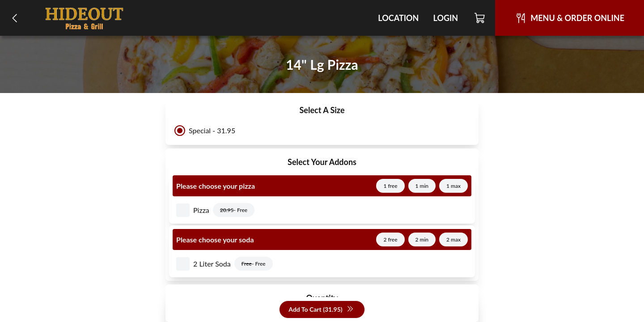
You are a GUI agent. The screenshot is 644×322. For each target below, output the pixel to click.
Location (398, 18)
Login (445, 18)
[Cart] (480, 18)
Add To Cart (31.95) (321, 310)
